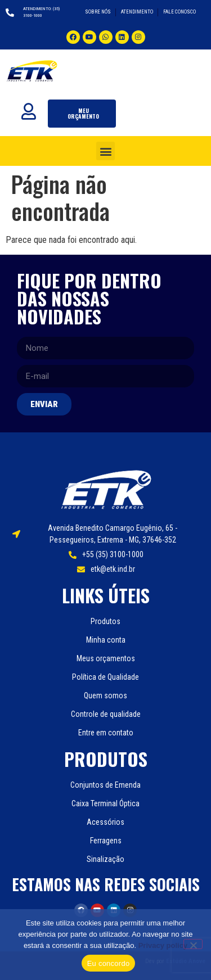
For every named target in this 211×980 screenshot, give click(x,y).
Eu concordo (109, 963)
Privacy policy (163, 945)
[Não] (193, 944)
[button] (105, 151)
